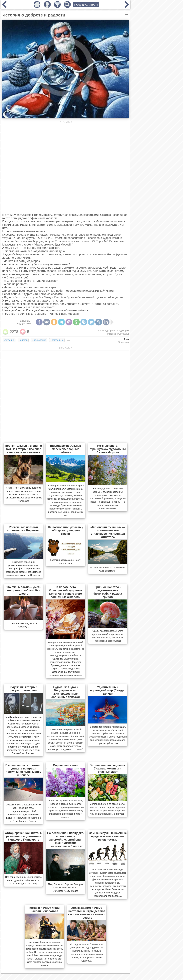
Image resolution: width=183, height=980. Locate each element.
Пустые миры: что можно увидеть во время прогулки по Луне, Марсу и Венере (23, 770)
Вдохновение (39, 340)
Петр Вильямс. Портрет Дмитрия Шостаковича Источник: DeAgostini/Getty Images (65, 888)
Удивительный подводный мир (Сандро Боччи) (108, 690)
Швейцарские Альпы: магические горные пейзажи (66, 449)
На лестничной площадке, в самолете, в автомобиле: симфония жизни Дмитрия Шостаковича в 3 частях (66, 840)
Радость (23, 340)
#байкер (112, 334)
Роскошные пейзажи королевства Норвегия (23, 529)
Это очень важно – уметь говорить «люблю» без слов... (23, 590)
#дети (101, 331)
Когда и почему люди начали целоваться (44, 909)
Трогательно (57, 340)
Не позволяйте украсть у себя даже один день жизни (65, 530)
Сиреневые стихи (66, 765)
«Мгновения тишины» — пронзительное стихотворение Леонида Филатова (108, 532)
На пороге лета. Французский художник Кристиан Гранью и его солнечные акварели (66, 592)
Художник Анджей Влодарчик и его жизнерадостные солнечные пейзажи (65, 692)
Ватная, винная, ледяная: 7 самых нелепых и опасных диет (108, 768)
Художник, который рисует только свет (23, 689)
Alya (126, 339)
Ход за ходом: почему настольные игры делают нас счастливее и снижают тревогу (87, 913)
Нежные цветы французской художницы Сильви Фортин (108, 449)
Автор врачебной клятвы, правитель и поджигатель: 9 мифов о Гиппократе (23, 836)
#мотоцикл (123, 334)
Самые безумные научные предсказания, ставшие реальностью (108, 836)
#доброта (110, 331)
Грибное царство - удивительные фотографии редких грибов (108, 592)
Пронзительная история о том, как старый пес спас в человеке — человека (23, 449)
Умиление (9, 340)
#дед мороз (123, 331)
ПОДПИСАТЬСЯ (86, 5)
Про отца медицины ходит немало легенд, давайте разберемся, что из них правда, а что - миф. (23, 880)
